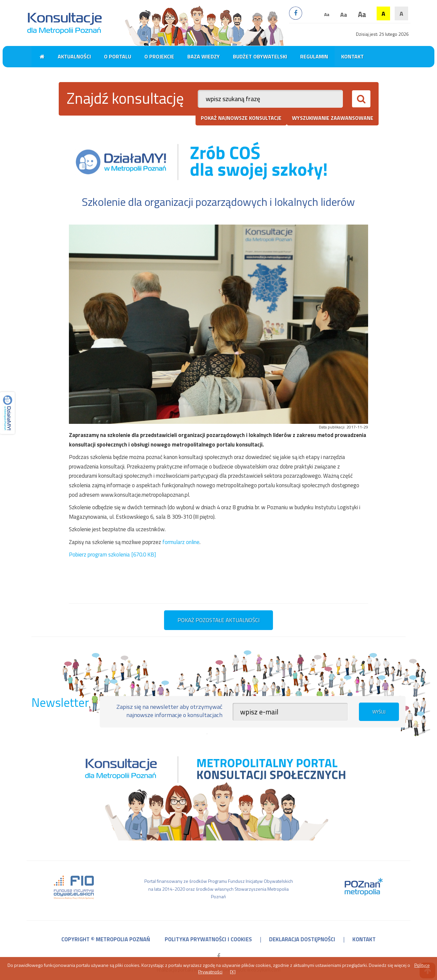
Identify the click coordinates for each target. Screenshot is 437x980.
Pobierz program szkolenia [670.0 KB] (112, 555)
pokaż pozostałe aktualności (218, 620)
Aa (327, 14)
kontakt (364, 939)
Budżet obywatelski (260, 56)
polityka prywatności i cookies (208, 939)
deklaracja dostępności (302, 939)
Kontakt (353, 56)
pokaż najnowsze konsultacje (241, 118)
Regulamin (314, 56)
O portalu (118, 56)
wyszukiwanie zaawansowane (333, 118)
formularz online (181, 542)
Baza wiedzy (204, 56)
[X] (233, 972)
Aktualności (74, 56)
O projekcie (159, 56)
